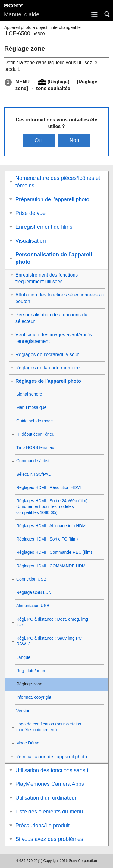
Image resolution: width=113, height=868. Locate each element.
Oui (39, 140)
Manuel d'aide (22, 14)
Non (74, 140)
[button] (107, 14)
